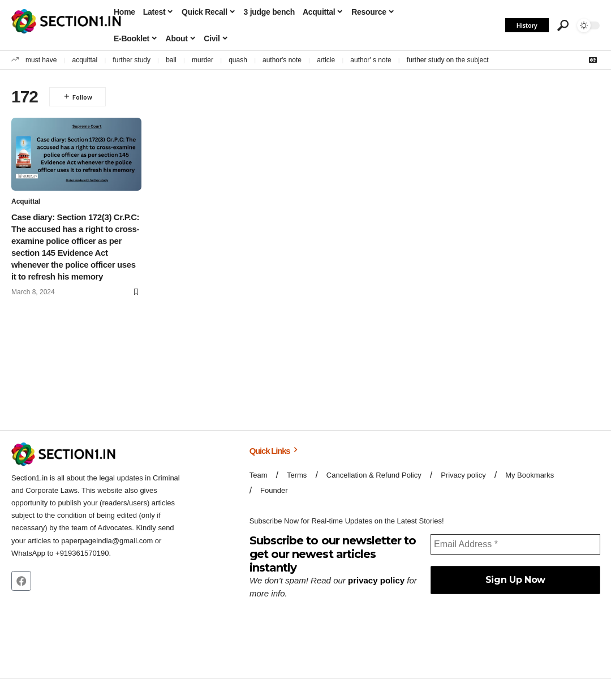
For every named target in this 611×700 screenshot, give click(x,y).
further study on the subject (448, 60)
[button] (563, 25)
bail (171, 60)
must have (41, 60)
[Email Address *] (515, 544)
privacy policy (376, 580)
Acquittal (26, 202)
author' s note (371, 60)
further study (132, 60)
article (326, 60)
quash (238, 60)
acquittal (85, 60)
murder (203, 60)
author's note (282, 60)
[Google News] (593, 60)
